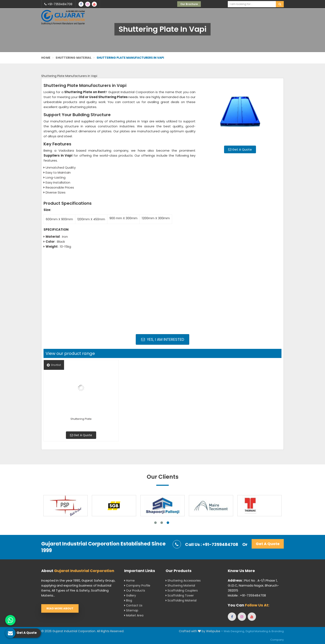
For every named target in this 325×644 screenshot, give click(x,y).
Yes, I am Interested (163, 339)
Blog (128, 600)
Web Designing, (234, 631)
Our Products (135, 590)
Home (46, 58)
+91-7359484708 (58, 4)
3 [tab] (168, 523)
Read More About (60, 608)
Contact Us (133, 605)
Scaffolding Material (181, 600)
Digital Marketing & (258, 631)
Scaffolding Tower (180, 595)
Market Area (134, 615)
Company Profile (137, 586)
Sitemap (131, 610)
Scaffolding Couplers (182, 590)
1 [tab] (155, 523)
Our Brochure (189, 4)
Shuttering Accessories (183, 581)
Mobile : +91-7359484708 (247, 595)
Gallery (130, 595)
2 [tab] (162, 523)
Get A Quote (240, 149)
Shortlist (54, 365)
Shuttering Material (73, 58)
